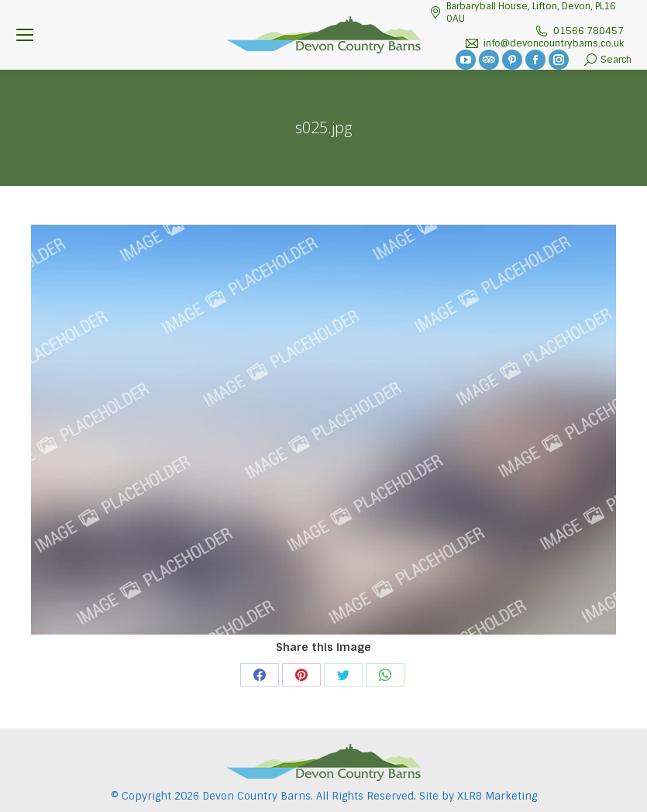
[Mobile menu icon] (25, 35)
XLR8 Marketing (497, 796)
